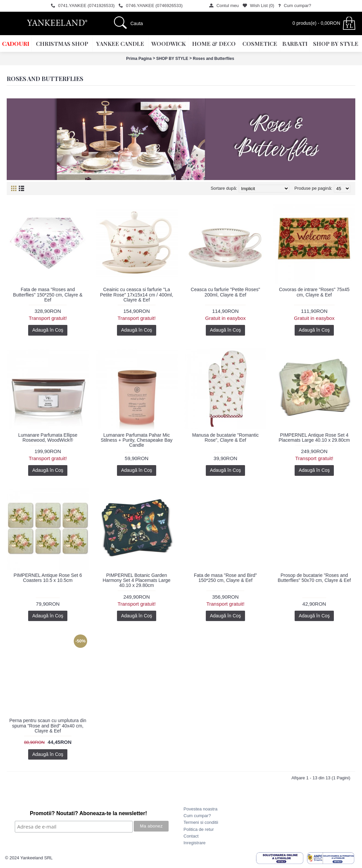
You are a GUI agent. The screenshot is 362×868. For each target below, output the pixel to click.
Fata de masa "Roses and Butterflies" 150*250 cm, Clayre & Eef (48, 295)
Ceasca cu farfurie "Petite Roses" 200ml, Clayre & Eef (225, 292)
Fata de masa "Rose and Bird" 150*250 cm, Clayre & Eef (225, 578)
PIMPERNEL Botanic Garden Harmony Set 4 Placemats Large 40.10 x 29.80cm (136, 580)
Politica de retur (199, 829)
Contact (191, 836)
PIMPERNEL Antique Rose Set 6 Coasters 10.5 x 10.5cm (48, 578)
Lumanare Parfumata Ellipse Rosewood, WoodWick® (48, 438)
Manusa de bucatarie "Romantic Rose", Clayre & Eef (225, 438)
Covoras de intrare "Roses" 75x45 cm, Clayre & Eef (314, 292)
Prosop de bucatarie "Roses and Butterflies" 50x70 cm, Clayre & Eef (314, 578)
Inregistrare (195, 843)
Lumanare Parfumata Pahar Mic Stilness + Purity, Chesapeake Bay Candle (136, 440)
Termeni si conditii (201, 822)
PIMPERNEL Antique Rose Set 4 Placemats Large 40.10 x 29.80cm (314, 438)
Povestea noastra (201, 809)
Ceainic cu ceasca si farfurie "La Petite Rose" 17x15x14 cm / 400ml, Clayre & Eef (136, 295)
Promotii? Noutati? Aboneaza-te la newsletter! (88, 813)
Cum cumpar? (197, 816)
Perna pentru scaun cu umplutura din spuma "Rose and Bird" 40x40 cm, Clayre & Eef (48, 726)
